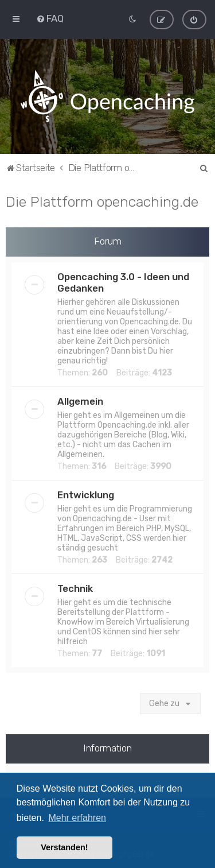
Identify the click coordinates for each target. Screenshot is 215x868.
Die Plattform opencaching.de (102, 201)
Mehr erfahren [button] (77, 818)
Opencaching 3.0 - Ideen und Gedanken (123, 282)
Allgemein (80, 401)
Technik (75, 588)
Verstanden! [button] (64, 847)
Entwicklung (86, 494)
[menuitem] (50, 18)
